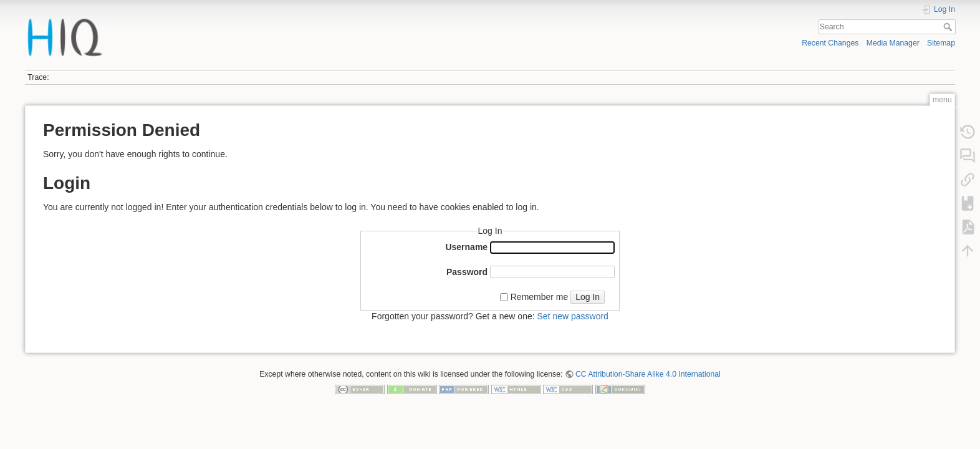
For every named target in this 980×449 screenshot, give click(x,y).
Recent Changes (830, 43)
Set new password (572, 316)
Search (949, 27)
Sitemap (941, 43)
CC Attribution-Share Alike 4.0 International (648, 374)
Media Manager (893, 43)
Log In (588, 297)
